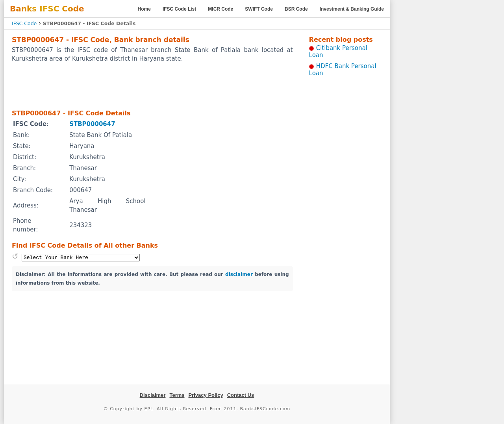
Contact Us (241, 395)
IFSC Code (24, 23)
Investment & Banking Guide (352, 9)
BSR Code (296, 9)
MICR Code (220, 9)
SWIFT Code (259, 9)
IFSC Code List (179, 9)
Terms (177, 395)
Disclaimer (153, 395)
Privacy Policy (206, 395)
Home (144, 9)
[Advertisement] (152, 85)
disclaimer (239, 274)
